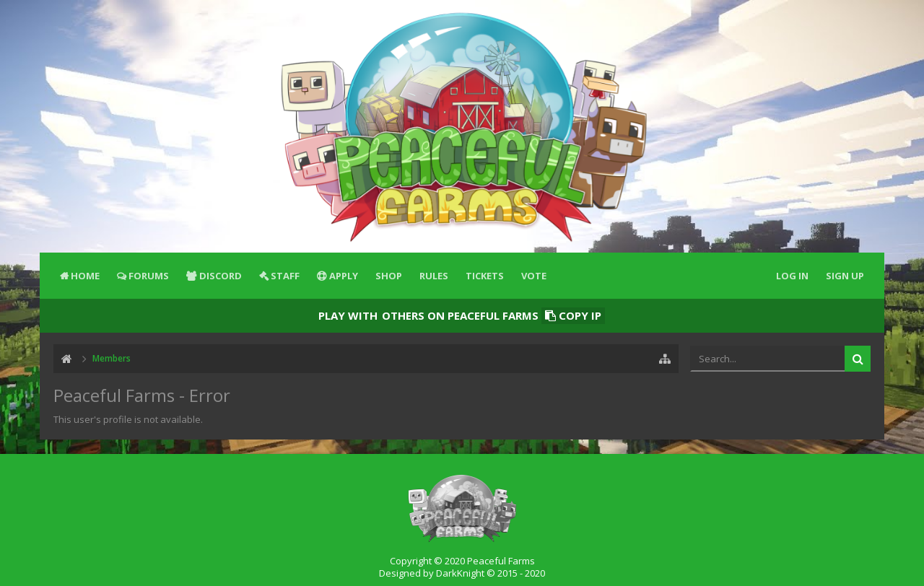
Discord (221, 276)
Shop (389, 276)
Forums (149, 276)
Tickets (485, 276)
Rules (434, 276)
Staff (285, 276)
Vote (534, 276)
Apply (344, 276)
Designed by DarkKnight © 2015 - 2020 (462, 573)
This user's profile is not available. (128, 419)
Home (85, 276)
